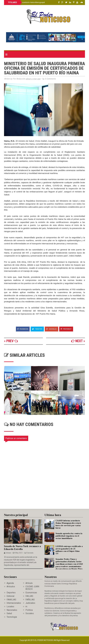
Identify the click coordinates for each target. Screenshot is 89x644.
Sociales (30, 613)
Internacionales (14, 603)
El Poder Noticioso (44, 640)
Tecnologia (12, 617)
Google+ (52, 329)
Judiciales (30, 603)
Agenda (10, 583)
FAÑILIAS (30, 600)
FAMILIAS (11, 600)
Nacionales (12, 610)
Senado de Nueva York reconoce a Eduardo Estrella (22, 548)
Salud (9, 613)
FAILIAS (29, 596)
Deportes (11, 593)
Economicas (31, 593)
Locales (10, 606)
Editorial (10, 596)
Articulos (11, 586)
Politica (29, 610)
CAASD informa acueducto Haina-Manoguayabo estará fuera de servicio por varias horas (43, 2)
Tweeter (37, 329)
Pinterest (66, 329)
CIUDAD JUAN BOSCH (32, 588)
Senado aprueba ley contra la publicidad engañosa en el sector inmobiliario (69, 536)
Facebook (23, 329)
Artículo (29, 583)
